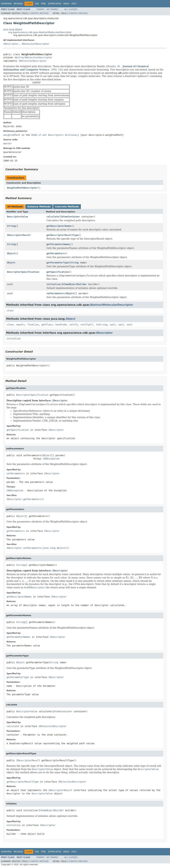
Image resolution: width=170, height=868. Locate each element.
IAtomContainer (70, 217)
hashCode (61, 325)
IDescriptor (11, 44)
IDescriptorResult (19, 235)
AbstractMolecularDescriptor (33, 57)
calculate (53, 217)
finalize (33, 325)
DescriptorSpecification (23, 272)
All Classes (71, 9)
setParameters (56, 293)
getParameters (56, 253)
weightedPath (12, 135)
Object (11, 253)
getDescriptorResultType (63, 235)
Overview (6, 4)
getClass (47, 325)
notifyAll (87, 325)
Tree (43, 4)
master (8, 143)
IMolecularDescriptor (36, 44)
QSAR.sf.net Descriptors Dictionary (55, 135)
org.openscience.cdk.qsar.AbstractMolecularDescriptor (40, 32)
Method (44, 13)
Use (37, 4)
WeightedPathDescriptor (22, 188)
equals (21, 325)
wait (113, 325)
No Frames (52, 9)
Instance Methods (39, 207)
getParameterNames (58, 244)
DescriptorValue (17, 217)
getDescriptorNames (59, 226)
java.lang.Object (13, 29)
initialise (53, 284)
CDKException (51, 459)
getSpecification (58, 272)
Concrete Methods (67, 207)
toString (102, 325)
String (11, 226)
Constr (34, 13)
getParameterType (58, 263)
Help (74, 4)
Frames (41, 9)
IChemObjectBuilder (74, 284)
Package (18, 4)
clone (10, 311)
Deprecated (55, 4)
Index (66, 4)
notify (74, 325)
